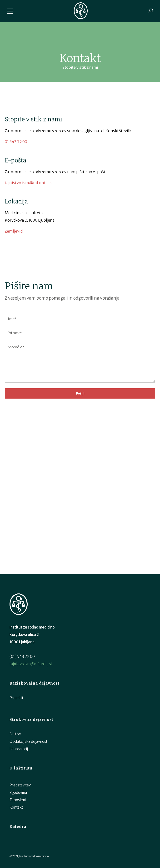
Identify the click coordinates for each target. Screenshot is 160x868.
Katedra (18, 827)
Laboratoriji (19, 749)
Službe (15, 734)
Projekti (16, 698)
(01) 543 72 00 (22, 656)
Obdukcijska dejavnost (28, 741)
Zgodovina (18, 793)
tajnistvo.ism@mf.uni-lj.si (29, 183)
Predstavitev (20, 785)
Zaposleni (18, 800)
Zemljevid (14, 231)
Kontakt (16, 807)
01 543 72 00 (16, 142)
